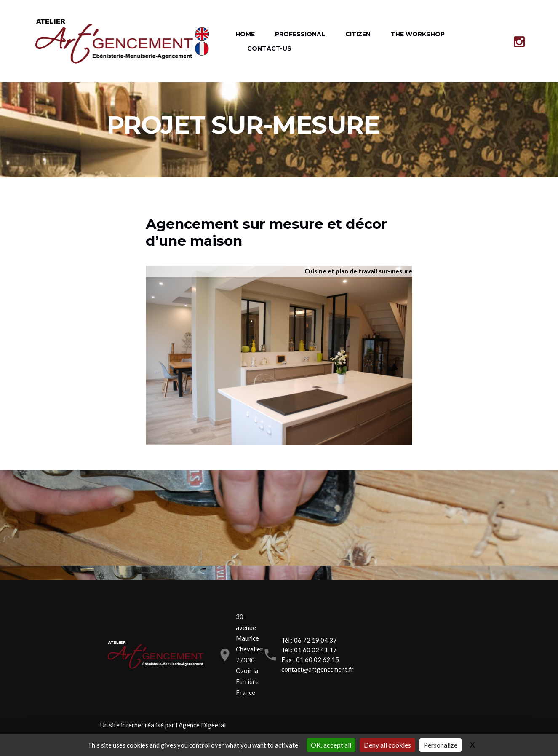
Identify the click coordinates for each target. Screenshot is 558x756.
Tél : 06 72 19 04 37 (309, 640)
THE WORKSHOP (418, 34)
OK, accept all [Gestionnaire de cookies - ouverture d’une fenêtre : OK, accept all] (331, 745)
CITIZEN (358, 34)
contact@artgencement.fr (318, 669)
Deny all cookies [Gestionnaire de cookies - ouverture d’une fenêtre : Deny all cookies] (387, 745)
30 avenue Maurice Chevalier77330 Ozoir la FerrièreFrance (249, 654)
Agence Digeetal (202, 725)
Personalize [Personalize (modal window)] (441, 745)
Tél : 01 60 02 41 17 (309, 650)
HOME (245, 34)
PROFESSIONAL (300, 34)
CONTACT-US (269, 48)
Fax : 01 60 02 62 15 (310, 659)
